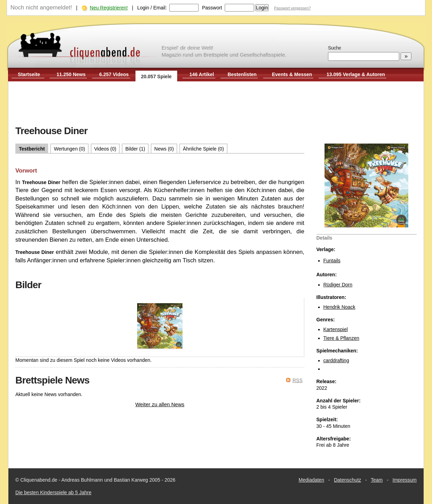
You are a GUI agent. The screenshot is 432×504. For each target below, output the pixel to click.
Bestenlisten (242, 74)
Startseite (29, 74)
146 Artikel (202, 74)
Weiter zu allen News (160, 404)
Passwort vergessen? (292, 8)
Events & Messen (292, 74)
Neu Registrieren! (109, 8)
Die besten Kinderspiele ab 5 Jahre (53, 492)
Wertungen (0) (69, 149)
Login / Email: (152, 8)
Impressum (405, 480)
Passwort (212, 8)
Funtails (332, 261)
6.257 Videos (114, 74)
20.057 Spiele (156, 76)
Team (377, 480)
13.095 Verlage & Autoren (356, 74)
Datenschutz (348, 480)
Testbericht (32, 149)
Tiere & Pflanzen (341, 338)
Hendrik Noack (340, 307)
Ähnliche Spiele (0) (203, 149)
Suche (334, 48)
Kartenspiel (336, 329)
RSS (297, 380)
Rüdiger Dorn (338, 285)
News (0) (164, 149)
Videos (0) (105, 149)
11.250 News (71, 74)
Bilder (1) (135, 149)
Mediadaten (311, 480)
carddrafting (336, 360)
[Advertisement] (216, 104)
